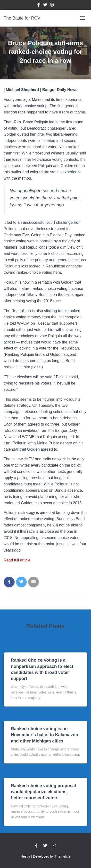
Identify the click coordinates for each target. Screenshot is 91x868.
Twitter (45, 6)
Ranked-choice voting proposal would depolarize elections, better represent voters (43, 792)
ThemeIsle (62, 856)
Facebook (39, 6)
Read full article (17, 560)
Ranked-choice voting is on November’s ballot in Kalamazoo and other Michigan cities (45, 735)
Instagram (52, 6)
